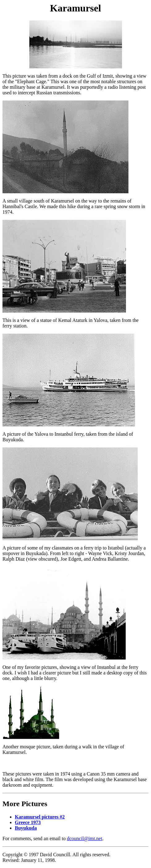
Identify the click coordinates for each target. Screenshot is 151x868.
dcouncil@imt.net (84, 838)
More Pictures (25, 804)
